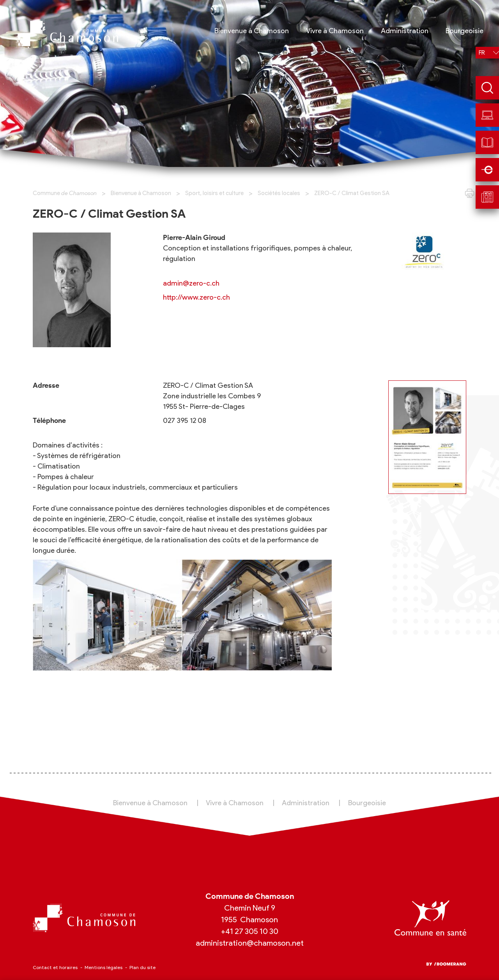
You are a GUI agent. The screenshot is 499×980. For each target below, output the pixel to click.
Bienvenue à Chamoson (141, 193)
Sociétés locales (279, 193)
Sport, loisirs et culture (214, 193)
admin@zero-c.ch (191, 283)
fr (482, 53)
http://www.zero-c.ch (196, 297)
